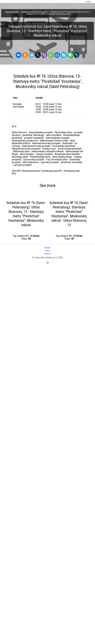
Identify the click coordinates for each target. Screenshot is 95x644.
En (48, 262)
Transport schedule (12, 12)
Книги (47, 250)
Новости (48, 253)
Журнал (47, 247)
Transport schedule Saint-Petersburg (34, 12)
